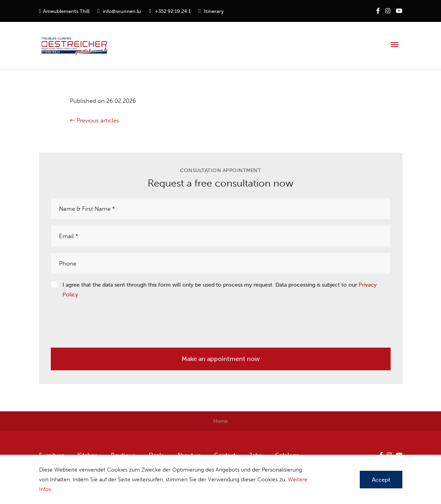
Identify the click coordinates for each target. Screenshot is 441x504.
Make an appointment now (221, 359)
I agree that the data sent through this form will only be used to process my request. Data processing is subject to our (220, 290)
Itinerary (214, 11)
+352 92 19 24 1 (173, 11)
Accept (381, 480)
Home (221, 421)
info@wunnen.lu (122, 11)
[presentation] (110, 321)
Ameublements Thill (66, 11)
